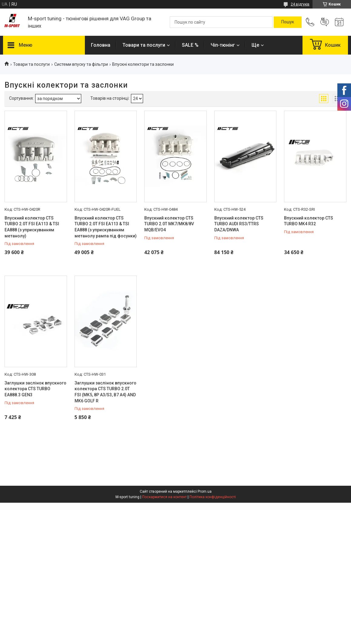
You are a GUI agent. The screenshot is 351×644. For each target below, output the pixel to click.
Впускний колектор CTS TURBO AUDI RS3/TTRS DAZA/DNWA (239, 224)
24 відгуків (300, 4)
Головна (101, 45)
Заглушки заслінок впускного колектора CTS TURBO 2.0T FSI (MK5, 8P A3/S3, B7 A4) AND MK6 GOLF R (105, 392)
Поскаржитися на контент (164, 497)
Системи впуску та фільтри (81, 64)
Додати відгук (325, 22)
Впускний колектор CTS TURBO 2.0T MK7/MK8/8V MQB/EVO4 (169, 224)
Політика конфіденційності (213, 497)
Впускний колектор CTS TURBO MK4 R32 (309, 221)
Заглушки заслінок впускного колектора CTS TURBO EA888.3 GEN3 (35, 389)
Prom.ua (205, 491)
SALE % (190, 45)
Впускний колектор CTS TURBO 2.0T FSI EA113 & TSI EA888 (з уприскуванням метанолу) (32, 227)
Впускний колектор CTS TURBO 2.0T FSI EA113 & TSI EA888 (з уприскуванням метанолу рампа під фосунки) (106, 227)
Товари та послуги (144, 45)
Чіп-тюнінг (223, 45)
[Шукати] (288, 22)
